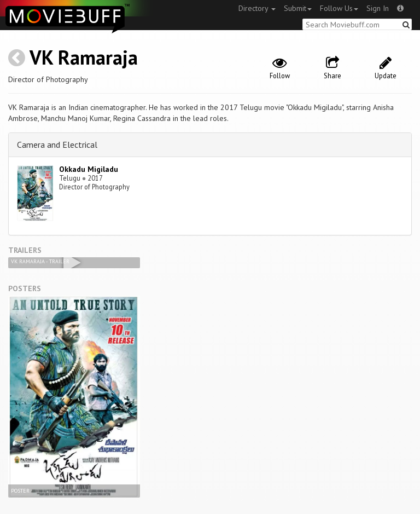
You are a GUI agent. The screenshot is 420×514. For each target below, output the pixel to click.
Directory (257, 8)
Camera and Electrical (57, 145)
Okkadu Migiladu (89, 169)
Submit (298, 8)
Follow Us (339, 8)
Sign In (378, 8)
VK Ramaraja (84, 57)
